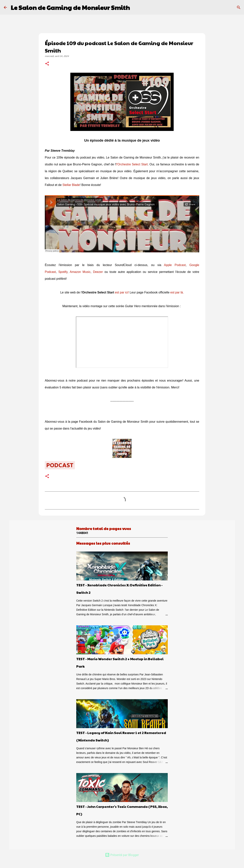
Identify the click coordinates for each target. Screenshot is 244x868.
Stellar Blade (71, 185)
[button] (47, 64)
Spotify (63, 272)
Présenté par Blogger (122, 855)
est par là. (177, 292)
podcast (60, 465)
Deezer (98, 272)
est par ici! (122, 292)
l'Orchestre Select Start (132, 164)
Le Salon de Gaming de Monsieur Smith (70, 7)
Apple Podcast (175, 265)
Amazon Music (80, 272)
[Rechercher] (135, 7)
